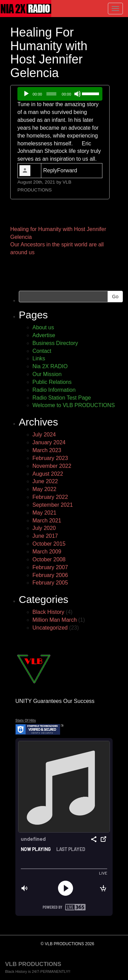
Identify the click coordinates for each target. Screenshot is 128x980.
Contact (42, 351)
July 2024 (44, 435)
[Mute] (77, 94)
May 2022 (44, 489)
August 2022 (48, 474)
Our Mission (47, 374)
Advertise (44, 335)
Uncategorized (50, 628)
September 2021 (53, 505)
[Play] (26, 94)
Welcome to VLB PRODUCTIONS (74, 405)
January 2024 (49, 442)
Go (115, 297)
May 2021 (44, 513)
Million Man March (55, 620)
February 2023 (50, 458)
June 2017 (45, 536)
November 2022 (52, 466)
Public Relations (52, 382)
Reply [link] (50, 170)
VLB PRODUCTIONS (33, 964)
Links (39, 358)
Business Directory (55, 343)
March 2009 (47, 552)
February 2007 (50, 567)
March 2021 (47, 521)
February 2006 (50, 575)
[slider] (51, 94)
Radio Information (54, 390)
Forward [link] (67, 170)
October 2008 (49, 559)
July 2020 (44, 528)
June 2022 (45, 481)
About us (43, 327)
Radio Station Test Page (62, 398)
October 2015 (49, 544)
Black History (48, 612)
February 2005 (50, 583)
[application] (60, 94)
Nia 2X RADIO (50, 366)
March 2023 (47, 450)
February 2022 (50, 497)
